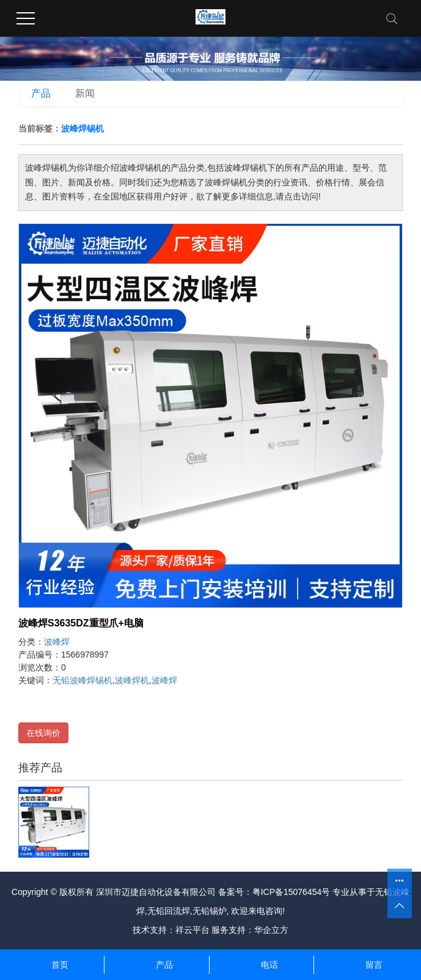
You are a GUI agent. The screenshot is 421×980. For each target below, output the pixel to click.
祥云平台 (192, 930)
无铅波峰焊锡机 (82, 680)
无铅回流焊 (169, 911)
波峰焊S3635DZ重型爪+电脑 (81, 623)
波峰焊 (57, 642)
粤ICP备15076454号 (291, 892)
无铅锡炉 (210, 911)
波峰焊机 (132, 680)
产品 (41, 93)
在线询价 (43, 733)
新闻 (85, 93)
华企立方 (271, 930)
